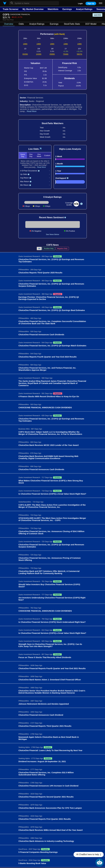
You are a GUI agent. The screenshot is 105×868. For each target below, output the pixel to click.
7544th (66, 54)
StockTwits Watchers (52, 123)
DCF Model (91, 24)
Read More (32, 111)
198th (25, 44)
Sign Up (91, 3)
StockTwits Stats (72, 24)
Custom (47, 155)
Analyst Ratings (84, 9)
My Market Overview (33, 9)
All (39, 249)
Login (80, 3)
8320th (25, 54)
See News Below (52, 234)
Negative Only (62, 249)
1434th (39, 54)
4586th (52, 54)
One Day (31, 155)
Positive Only (49, 249)
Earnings (67, 9)
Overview (9, 24)
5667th (79, 54)
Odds (21, 24)
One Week (39, 155)
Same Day (23, 155)
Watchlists (53, 9)
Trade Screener (11, 9)
